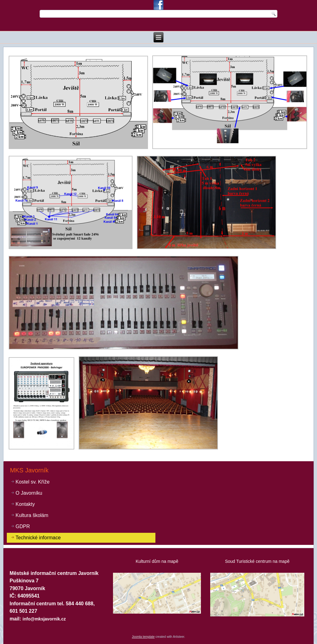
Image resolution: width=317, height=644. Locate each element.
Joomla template (143, 637)
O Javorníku (29, 493)
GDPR (23, 526)
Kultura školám (32, 515)
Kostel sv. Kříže (33, 482)
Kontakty (25, 504)
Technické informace (38, 538)
